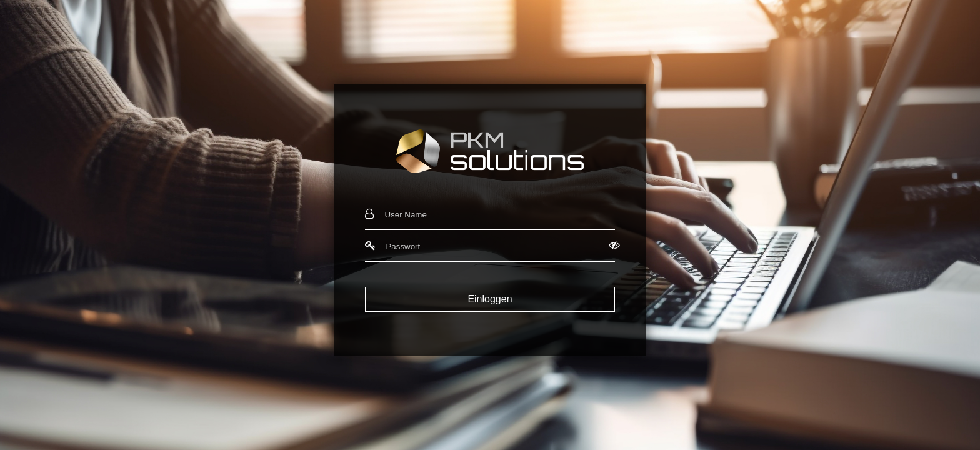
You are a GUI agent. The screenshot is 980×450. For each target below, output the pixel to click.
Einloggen (490, 299)
